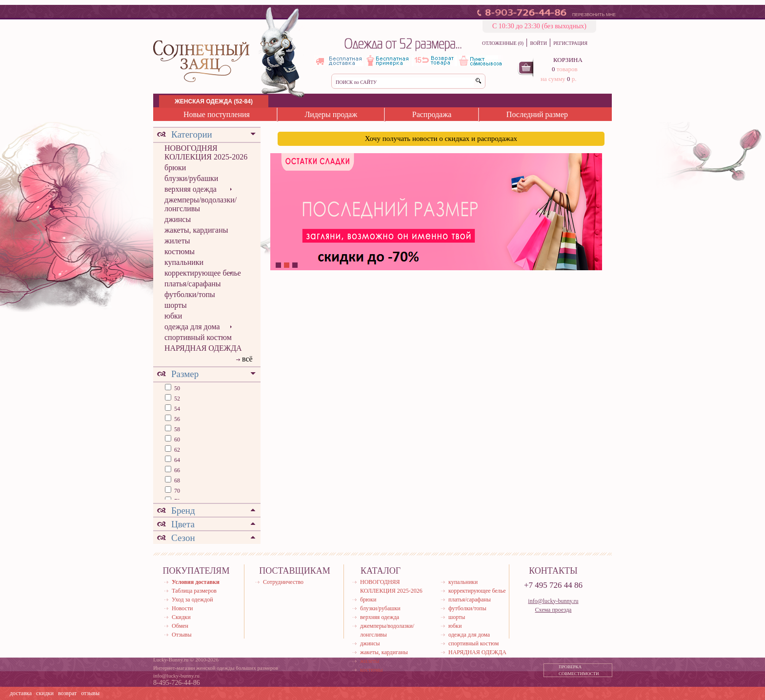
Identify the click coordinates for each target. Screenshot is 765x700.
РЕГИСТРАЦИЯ (570, 43)
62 (176, 450)
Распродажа (432, 114)
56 (176, 419)
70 (176, 491)
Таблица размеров (194, 591)
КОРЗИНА (568, 60)
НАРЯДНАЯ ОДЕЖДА (203, 348)
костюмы (180, 251)
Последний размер (537, 114)
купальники (184, 262)
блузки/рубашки (191, 178)
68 (176, 480)
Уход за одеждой (192, 600)
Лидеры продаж (331, 114)
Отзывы (182, 635)
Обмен (180, 626)
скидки (45, 693)
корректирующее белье (203, 273)
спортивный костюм (198, 337)
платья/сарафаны (193, 284)
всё (247, 359)
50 (176, 388)
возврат (67, 693)
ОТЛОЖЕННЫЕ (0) (503, 43)
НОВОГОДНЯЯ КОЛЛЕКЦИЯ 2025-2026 (206, 152)
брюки (175, 168)
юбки (173, 316)
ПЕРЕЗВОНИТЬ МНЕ (594, 15)
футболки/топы (190, 294)
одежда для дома (192, 327)
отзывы (90, 693)
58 (176, 429)
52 (176, 399)
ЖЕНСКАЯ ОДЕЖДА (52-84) (214, 101)
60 (176, 440)
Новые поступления (217, 114)
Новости (182, 608)
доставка (21, 693)
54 (176, 409)
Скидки (181, 617)
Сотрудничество (283, 582)
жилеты (177, 241)
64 (176, 460)
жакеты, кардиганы (196, 230)
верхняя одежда (191, 189)
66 (176, 470)
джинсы (178, 219)
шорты (176, 305)
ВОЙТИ (538, 43)
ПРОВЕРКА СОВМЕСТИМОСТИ (579, 670)
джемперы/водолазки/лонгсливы (201, 204)
